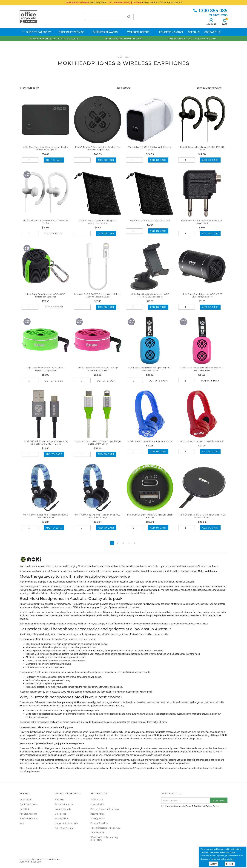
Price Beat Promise (70, 32)
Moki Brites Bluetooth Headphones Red (202, 444)
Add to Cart (54, 160)
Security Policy (98, 818)
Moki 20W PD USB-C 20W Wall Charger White (150, 148)
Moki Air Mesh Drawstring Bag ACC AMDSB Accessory (98, 225)
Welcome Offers (136, 32)
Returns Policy (97, 814)
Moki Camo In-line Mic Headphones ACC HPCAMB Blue (46, 519)
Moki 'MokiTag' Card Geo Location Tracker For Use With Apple (46, 148)
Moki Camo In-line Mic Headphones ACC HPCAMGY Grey (98, 519)
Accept (214, 864)
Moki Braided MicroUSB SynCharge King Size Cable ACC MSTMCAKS (46, 446)
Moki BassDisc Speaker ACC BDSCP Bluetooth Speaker (98, 372)
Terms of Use (97, 800)
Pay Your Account (28, 814)
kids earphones (141, 755)
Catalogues (60, 814)
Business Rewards (103, 32)
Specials (194, 32)
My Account (25, 800)
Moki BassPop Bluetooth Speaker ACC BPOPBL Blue (150, 372)
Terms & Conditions (195, 806)
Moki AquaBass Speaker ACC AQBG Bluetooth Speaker (46, 299)
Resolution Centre (28, 818)
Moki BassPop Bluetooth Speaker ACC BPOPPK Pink (202, 372)
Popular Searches (99, 823)
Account (211, 21)
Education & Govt (169, 32)
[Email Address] (186, 800)
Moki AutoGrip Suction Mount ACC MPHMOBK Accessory (150, 299)
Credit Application (28, 804)
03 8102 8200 (218, 15)
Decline (230, 864)
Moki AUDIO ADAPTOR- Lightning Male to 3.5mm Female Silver (98, 299)
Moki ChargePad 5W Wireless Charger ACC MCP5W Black (202, 519)
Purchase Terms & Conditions (105, 809)
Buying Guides (62, 818)
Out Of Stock (54, 237)
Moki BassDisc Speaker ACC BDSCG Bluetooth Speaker (46, 372)
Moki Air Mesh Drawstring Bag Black (150, 224)
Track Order (25, 809)
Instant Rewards (63, 809)
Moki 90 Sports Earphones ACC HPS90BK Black (202, 148)
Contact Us (212, 32)
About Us (59, 800)
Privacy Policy (97, 804)
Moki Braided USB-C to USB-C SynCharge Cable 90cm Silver (98, 446)
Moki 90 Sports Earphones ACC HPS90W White (46, 225)
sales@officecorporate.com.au (105, 828)
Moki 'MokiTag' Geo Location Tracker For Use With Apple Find (98, 148)
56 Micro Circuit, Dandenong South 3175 (104, 839)
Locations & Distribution (66, 823)
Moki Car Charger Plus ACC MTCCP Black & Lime (150, 519)
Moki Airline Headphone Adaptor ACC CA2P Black (202, 225)
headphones (45, 590)
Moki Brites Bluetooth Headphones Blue (150, 444)
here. (232, 859)
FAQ (22, 823)
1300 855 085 (210, 10)
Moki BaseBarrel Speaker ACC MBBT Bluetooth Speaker (202, 299)
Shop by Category (36, 32)
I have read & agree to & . (190, 806)
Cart (225, 21)
